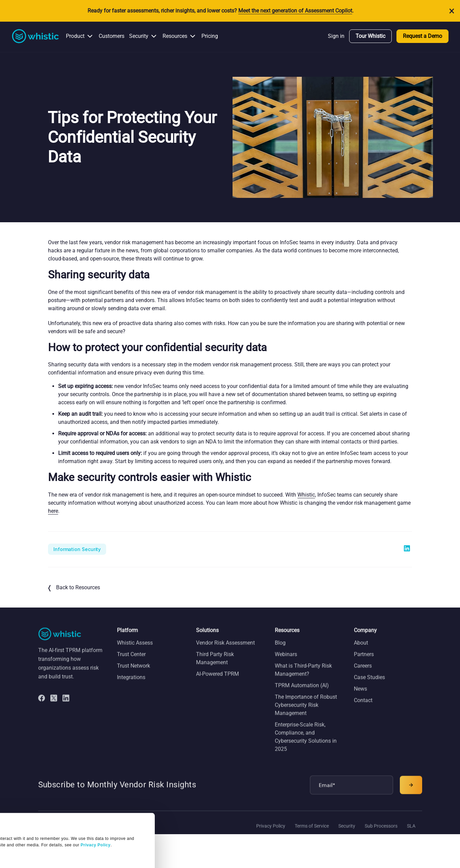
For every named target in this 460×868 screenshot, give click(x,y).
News (360, 697)
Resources (175, 36)
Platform (127, 638)
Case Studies (369, 685)
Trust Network (134, 674)
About (361, 651)
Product (75, 36)
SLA (411, 834)
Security (139, 36)
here (53, 511)
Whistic (306, 495)
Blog (280, 651)
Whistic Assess (135, 651)
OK (63, 844)
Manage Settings (31, 819)
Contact (363, 708)
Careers (363, 674)
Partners (364, 662)
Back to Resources (74, 588)
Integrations (131, 685)
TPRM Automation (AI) (302, 693)
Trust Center (131, 662)
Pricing (210, 36)
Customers (112, 36)
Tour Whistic (370, 36)
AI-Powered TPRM (217, 682)
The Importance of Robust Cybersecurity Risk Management (306, 713)
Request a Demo (422, 36)
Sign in (336, 36)
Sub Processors (381, 834)
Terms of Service (312, 834)
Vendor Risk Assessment (225, 651)
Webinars (286, 662)
